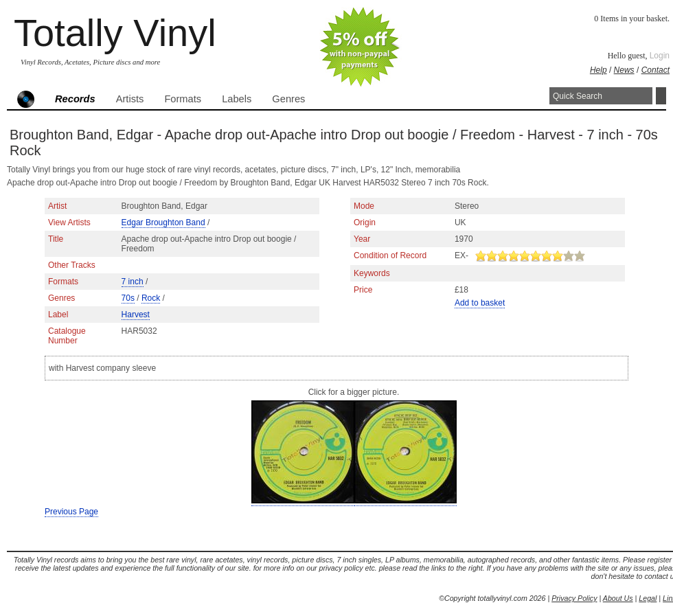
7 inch (133, 282)
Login (660, 56)
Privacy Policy (574, 598)
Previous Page (71, 512)
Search (661, 96)
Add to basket (480, 303)
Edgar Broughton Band (163, 223)
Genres (288, 99)
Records (75, 99)
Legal (648, 598)
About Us (618, 598)
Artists (130, 99)
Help (598, 70)
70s (128, 298)
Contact (655, 70)
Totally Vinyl (115, 33)
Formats (183, 99)
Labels (237, 99)
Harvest (136, 315)
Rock (151, 298)
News (624, 70)
